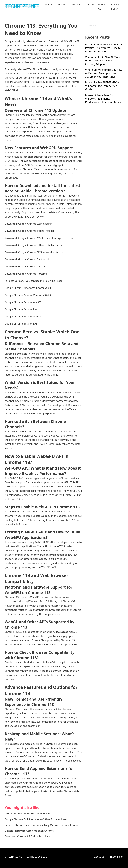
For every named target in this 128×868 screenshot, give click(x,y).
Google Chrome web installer (35, 224)
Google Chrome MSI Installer (35, 238)
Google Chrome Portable (32, 274)
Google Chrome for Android (34, 259)
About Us (102, 7)
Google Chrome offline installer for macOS (43, 245)
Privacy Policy (115, 7)
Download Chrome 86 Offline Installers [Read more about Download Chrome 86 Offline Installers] (27, 836)
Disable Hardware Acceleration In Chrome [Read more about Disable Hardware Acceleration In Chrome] (29, 831)
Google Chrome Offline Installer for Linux (42, 252)
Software (77, 4)
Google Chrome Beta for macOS (23, 302)
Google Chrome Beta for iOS (21, 324)
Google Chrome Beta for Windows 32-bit (28, 295)
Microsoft (62, 4)
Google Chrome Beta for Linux (22, 309)
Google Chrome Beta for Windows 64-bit (28, 288)
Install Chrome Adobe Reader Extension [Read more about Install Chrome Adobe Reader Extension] (28, 813)
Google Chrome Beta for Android (24, 317)
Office (90, 4)
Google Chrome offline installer (36, 231)
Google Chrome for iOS (32, 266)
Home (48, 4)
